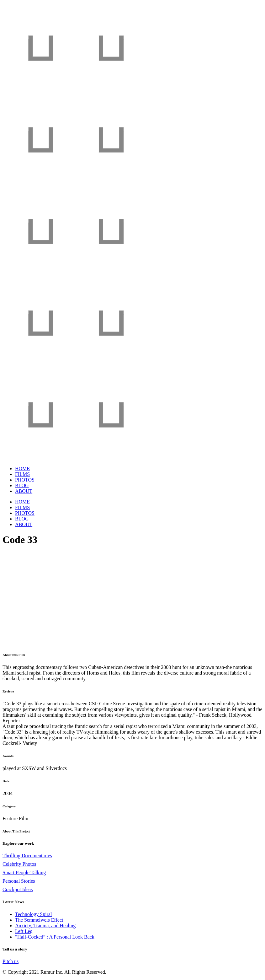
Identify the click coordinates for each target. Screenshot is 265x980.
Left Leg (24, 931)
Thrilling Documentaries (27, 856)
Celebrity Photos (19, 864)
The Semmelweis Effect (39, 920)
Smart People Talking (24, 872)
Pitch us (11, 961)
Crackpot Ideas (18, 889)
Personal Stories (19, 881)
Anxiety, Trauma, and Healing (45, 926)
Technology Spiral (34, 914)
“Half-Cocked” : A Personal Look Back (55, 937)
